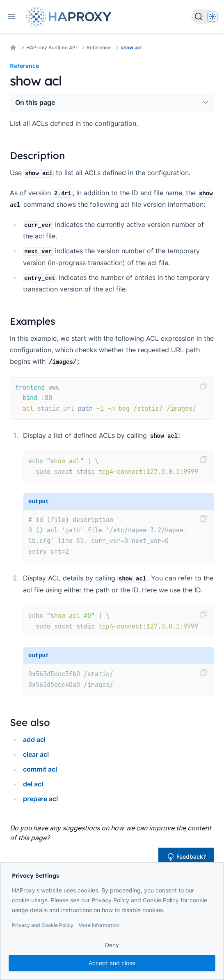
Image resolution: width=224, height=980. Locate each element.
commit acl (40, 769)
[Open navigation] (11, 16)
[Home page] (71, 17)
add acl (34, 740)
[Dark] (213, 16)
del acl (33, 784)
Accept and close (112, 963)
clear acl (36, 754)
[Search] (202, 16)
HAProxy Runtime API (51, 47)
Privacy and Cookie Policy (43, 925)
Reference (99, 47)
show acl (131, 47)
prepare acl (40, 799)
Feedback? (186, 857)
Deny (112, 945)
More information (99, 925)
